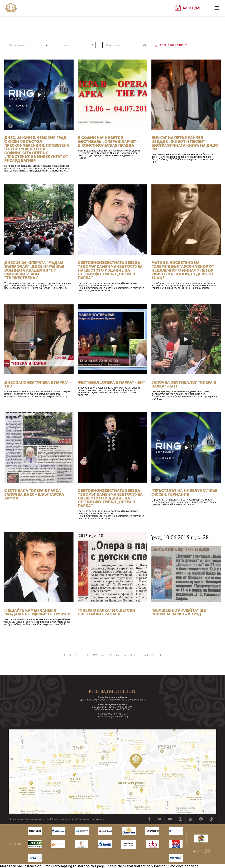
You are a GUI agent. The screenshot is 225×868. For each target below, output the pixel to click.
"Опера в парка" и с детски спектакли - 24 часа (107, 612)
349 (95, 655)
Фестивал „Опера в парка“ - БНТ (112, 382)
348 (87, 655)
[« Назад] (65, 654)
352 (117, 655)
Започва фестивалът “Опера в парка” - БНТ (184, 384)
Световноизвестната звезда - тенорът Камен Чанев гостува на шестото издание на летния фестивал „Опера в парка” (110, 270)
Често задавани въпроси (64, 819)
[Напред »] (161, 654)
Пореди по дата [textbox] (17, 45)
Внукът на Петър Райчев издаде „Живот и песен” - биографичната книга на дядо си (185, 143)
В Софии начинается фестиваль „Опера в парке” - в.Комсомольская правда (108, 141)
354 (133, 655)
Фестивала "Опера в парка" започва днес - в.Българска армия (34, 494)
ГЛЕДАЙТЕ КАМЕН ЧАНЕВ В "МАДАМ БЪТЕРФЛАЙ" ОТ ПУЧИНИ (37, 612)
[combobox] (28, 45)
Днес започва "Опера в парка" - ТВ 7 (38, 384)
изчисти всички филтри (173, 45)
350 (102, 655)
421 (153, 655)
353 (125, 655)
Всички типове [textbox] (114, 45)
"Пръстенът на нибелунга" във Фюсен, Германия (184, 492)
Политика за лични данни (37, 819)
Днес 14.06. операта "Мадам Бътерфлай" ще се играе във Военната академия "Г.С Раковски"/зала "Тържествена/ (34, 270)
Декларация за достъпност (91, 819)
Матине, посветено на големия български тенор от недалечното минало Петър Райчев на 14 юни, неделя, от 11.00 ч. (183, 270)
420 (146, 655)
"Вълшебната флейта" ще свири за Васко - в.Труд (179, 612)
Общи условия (16, 819)
